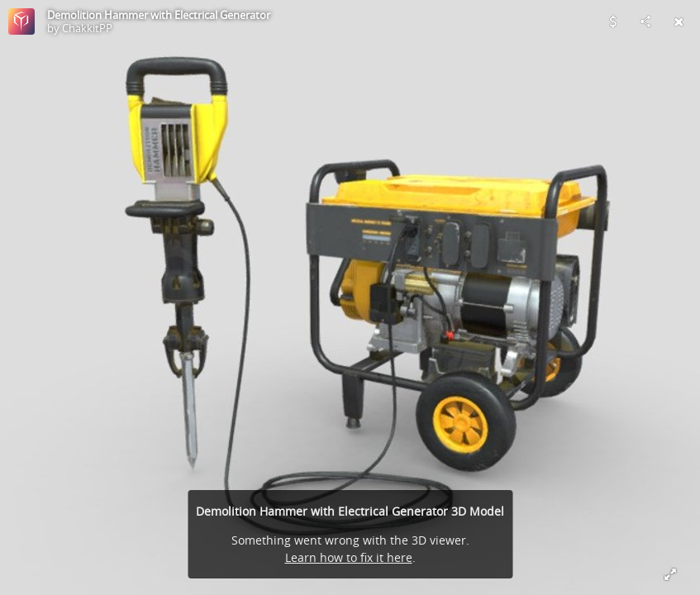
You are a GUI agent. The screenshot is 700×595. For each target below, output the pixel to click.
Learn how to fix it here (349, 557)
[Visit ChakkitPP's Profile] (21, 21)
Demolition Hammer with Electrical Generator (159, 15)
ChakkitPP (87, 28)
